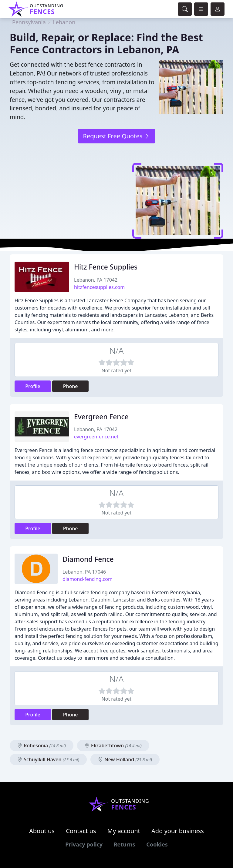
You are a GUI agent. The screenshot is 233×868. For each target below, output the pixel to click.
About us (42, 831)
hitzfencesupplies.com (99, 287)
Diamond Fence (88, 559)
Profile (33, 386)
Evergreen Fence (101, 417)
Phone (71, 386)
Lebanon (64, 22)
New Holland (125, 759)
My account (124, 831)
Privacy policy (84, 844)
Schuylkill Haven (48, 759)
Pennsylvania (29, 22)
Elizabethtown (113, 746)
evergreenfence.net (96, 437)
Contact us (81, 831)
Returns (125, 844)
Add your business (178, 831)
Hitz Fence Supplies (106, 267)
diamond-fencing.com (88, 579)
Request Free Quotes (116, 136)
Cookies (157, 844)
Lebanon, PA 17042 (96, 280)
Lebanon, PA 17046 (84, 572)
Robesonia (42, 746)
